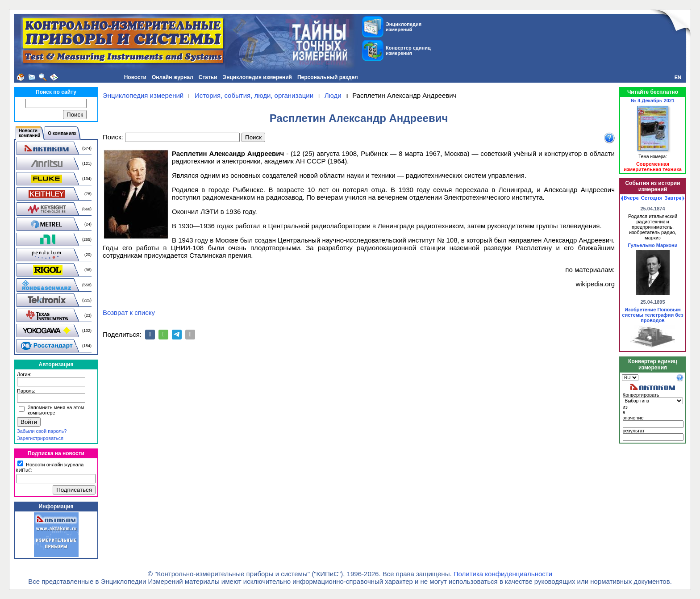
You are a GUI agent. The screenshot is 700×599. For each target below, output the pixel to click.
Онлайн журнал (173, 77)
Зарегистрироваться (40, 438)
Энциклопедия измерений (257, 77)
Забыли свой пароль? (42, 431)
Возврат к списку (129, 312)
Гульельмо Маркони (653, 245)
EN (678, 77)
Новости (135, 77)
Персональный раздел (328, 77)
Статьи (208, 77)
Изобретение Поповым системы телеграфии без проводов (652, 315)
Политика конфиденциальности (503, 574)
